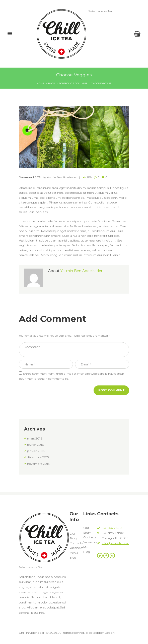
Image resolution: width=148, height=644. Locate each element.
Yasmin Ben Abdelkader (62, 177)
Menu (74, 553)
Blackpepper (95, 633)
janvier (36, 451)
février (35, 445)
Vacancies (76, 548)
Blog (52, 83)
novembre (38, 464)
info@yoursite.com (115, 543)
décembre (38, 457)
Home (40, 83)
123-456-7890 (112, 528)
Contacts (76, 543)
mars (35, 438)
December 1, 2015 (30, 177)
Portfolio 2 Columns (73, 83)
